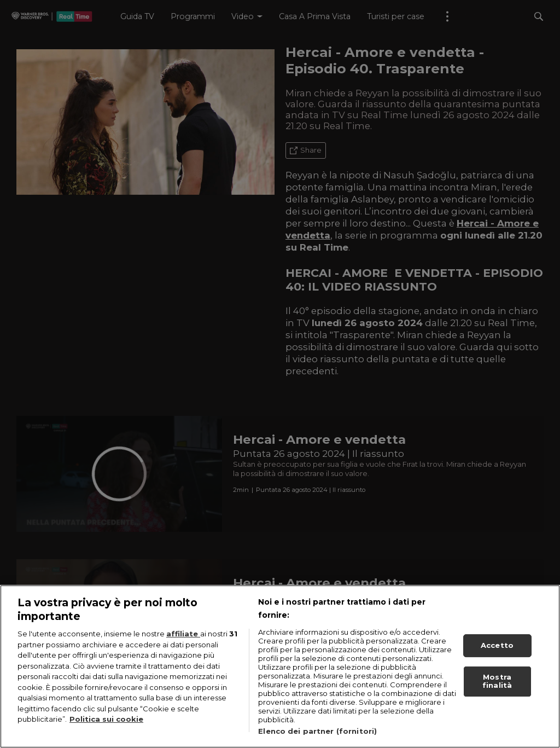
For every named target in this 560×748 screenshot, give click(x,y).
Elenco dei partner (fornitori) (317, 731)
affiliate (183, 634)
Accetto (497, 645)
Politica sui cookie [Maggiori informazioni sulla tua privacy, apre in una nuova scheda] (106, 719)
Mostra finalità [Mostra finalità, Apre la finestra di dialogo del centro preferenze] (497, 681)
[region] (280, 666)
